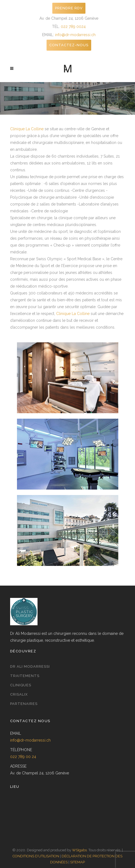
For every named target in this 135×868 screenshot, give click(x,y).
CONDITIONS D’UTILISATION (36, 856)
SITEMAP (77, 862)
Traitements (25, 676)
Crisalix (19, 694)
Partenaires (24, 704)
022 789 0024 (73, 27)
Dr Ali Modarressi (30, 666)
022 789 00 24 (23, 757)
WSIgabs (79, 850)
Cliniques (21, 685)
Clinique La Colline (27, 129)
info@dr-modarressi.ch (75, 35)
